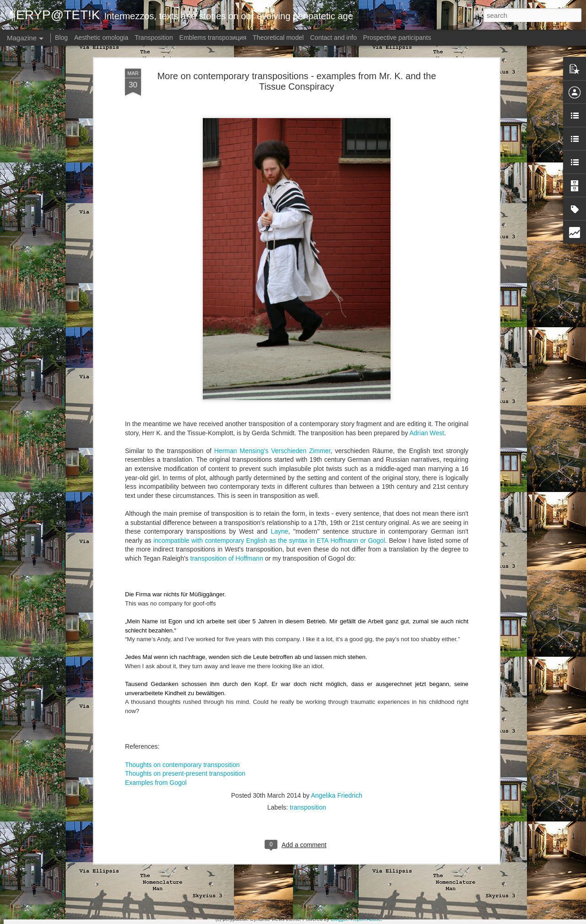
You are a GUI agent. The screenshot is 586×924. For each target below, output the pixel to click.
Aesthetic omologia (101, 38)
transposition (308, 745)
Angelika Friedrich (336, 733)
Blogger (339, 919)
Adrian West (427, 370)
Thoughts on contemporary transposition (182, 702)
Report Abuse (366, 919)
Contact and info (333, 38)
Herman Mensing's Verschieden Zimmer (272, 388)
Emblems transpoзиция (213, 38)
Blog (61, 38)
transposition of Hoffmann (227, 496)
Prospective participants (397, 38)
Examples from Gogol (156, 719)
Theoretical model (278, 38)
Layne (279, 469)
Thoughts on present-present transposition (185, 711)
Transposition (154, 38)
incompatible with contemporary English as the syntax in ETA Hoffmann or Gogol (269, 477)
